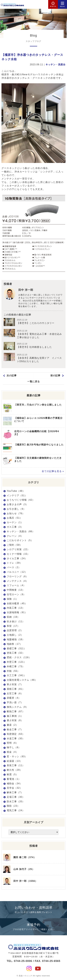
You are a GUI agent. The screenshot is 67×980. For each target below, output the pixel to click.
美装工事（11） (16, 765)
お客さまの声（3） (17, 504)
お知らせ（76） (16, 513)
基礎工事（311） (16, 648)
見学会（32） (14, 788)
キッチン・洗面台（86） (21, 531)
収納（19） (13, 617)
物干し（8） (14, 747)
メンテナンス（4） (17, 581)
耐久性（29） (14, 770)
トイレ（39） (14, 563)
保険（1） (12, 599)
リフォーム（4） (16, 585)
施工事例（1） (15, 716)
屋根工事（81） (16, 689)
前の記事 (55, 376)
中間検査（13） (16, 590)
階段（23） (13, 806)
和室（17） (13, 626)
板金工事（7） (15, 729)
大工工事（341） (16, 675)
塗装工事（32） (16, 653)
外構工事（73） (16, 666)
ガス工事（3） (15, 527)
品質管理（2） (15, 630)
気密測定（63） (16, 734)
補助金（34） (14, 784)
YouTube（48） (16, 491)
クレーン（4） (15, 536)
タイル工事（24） (17, 558)
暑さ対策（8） (15, 720)
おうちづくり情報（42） (21, 500)
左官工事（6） (15, 693)
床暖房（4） (14, 698)
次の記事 (12, 376)
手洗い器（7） (15, 702)
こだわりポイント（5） (20, 540)
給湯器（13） (14, 761)
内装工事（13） (16, 608)
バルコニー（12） (17, 572)
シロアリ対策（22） (18, 549)
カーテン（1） (15, 522)
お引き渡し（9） (16, 509)
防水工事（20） (16, 801)
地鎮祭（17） (14, 644)
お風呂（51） (14, 518)
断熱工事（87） (16, 711)
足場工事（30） (16, 797)
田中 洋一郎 (26, 290)
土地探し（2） (15, 635)
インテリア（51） (17, 495)
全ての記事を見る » (53, 471)
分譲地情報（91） (17, 612)
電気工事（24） (16, 810)
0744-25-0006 (23, 961)
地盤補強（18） (16, 639)
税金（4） (12, 752)
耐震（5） (12, 774)
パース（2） (14, 567)
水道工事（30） (16, 739)
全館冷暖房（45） (17, 603)
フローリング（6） (17, 576)
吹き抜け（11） (16, 621)
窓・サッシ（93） (17, 756)
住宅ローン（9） (16, 594)
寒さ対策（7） (15, 684)
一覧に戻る (34, 381)
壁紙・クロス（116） (19, 657)
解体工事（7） (15, 792)
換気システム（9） (17, 707)
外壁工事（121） (16, 662)
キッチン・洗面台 (56, 65)
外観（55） (13, 671)
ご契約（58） (14, 545)
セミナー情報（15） (18, 554)
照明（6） (12, 743)
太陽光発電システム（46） (22, 680)
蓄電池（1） (14, 779)
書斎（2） (12, 725)
